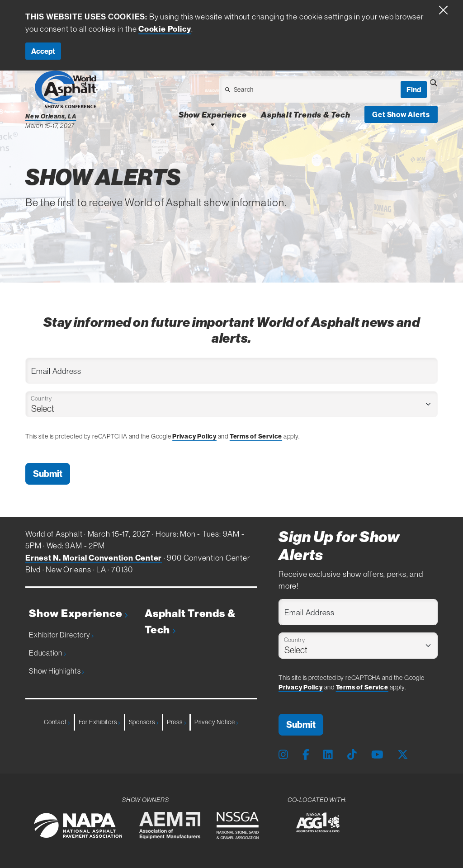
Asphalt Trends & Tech (190, 621)
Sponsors (144, 722)
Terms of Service (256, 436)
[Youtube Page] (377, 754)
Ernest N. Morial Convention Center (94, 558)
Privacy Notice (216, 722)
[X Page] (403, 754)
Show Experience (78, 613)
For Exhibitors (99, 722)
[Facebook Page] (306, 754)
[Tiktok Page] (352, 754)
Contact (57, 722)
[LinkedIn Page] (328, 754)
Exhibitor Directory (61, 635)
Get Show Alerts (401, 114)
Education (47, 653)
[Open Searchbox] (434, 83)
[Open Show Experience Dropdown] (213, 124)
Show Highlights (57, 671)
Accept (43, 51)
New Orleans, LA (51, 116)
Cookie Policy (165, 29)
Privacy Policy (194, 436)
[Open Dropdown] (282, 92)
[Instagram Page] (283, 754)
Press (176, 722)
